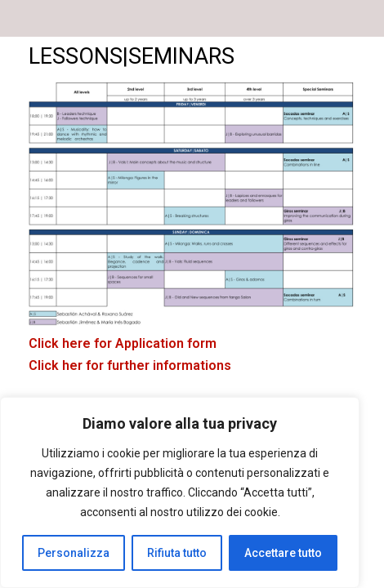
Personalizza (74, 553)
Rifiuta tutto (177, 553)
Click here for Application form (123, 343)
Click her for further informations (130, 365)
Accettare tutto (283, 553)
